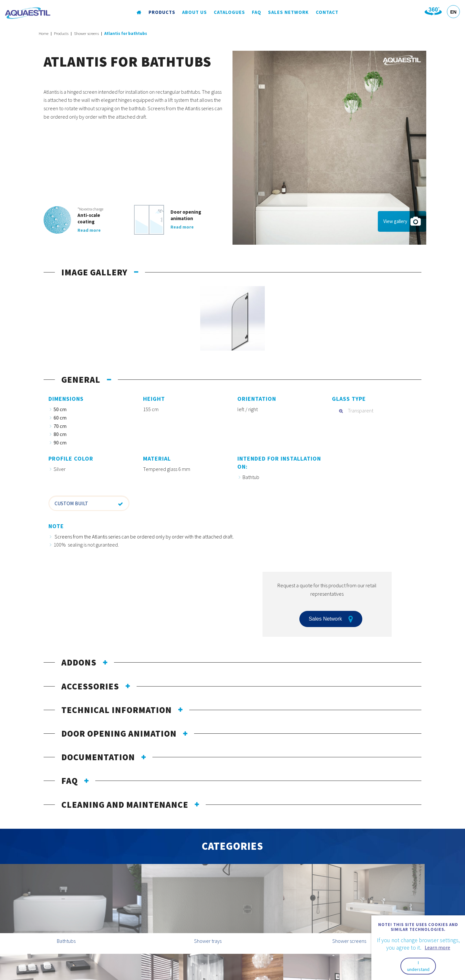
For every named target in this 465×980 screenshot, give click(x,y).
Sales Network (288, 13)
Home (44, 33)
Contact (326, 13)
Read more (89, 230)
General (81, 379)
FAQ (256, 13)
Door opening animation (119, 733)
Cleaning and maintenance (125, 804)
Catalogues (229, 13)
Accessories (90, 686)
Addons (79, 662)
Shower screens (86, 33)
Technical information (117, 710)
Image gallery (94, 272)
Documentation (98, 757)
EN (453, 12)
